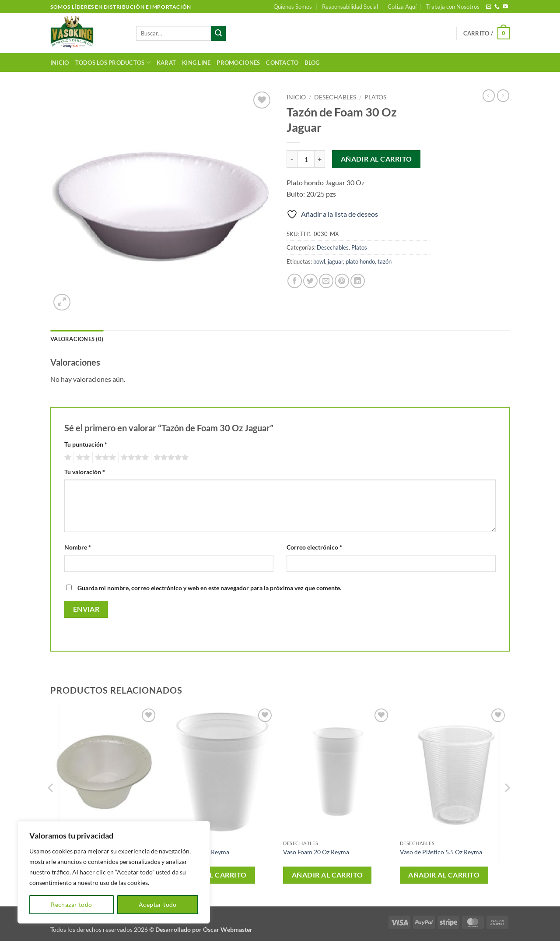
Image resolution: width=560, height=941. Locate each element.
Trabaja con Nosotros (453, 7)
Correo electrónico (314, 547)
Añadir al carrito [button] (211, 875)
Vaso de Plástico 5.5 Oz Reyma (441, 852)
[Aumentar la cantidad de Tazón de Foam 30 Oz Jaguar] (320, 159)
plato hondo (360, 261)
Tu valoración (85, 472)
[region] (114, 872)
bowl (319, 261)
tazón (385, 261)
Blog (312, 63)
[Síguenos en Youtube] (505, 7)
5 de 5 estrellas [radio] (170, 458)
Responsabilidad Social (350, 7)
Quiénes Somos (293, 7)
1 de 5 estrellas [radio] (67, 458)
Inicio (60, 63)
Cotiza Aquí (402, 7)
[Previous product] (503, 95)
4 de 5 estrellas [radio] (133, 458)
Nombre (78, 547)
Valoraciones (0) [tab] (77, 339)
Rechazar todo (71, 904)
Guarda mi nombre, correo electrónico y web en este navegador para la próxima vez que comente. (209, 588)
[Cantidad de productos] (306, 159)
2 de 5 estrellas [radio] (82, 458)
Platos (375, 97)
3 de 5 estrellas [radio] (104, 458)
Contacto (282, 63)
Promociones (238, 63)
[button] (486, 33)
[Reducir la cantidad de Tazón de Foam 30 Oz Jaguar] (292, 159)
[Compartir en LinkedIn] (358, 281)
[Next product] (489, 95)
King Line (196, 63)
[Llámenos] (497, 7)
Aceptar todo (158, 904)
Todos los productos (113, 62)
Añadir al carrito (376, 159)
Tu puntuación (86, 444)
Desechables (335, 97)
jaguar (335, 261)
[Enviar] (218, 33)
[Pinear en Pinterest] (342, 281)
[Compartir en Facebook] (295, 281)
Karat (166, 63)
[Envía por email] (326, 281)
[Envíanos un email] (489, 7)
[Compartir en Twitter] (310, 281)
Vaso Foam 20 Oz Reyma (316, 852)
